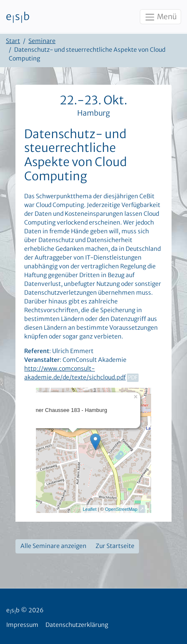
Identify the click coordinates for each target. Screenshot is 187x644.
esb (18, 17)
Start (13, 41)
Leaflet (90, 509)
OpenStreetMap (121, 509)
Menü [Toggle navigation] (160, 17)
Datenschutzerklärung (77, 625)
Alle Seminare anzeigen (53, 546)
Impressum (22, 625)
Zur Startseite (115, 546)
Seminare (42, 41)
